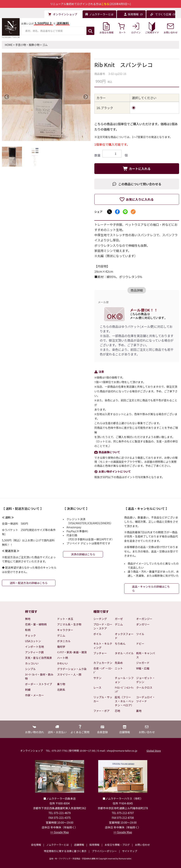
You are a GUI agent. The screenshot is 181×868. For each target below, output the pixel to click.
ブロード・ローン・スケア (103, 626)
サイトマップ (130, 851)
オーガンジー (144, 619)
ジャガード (143, 663)
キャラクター (65, 630)
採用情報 (94, 845)
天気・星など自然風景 (39, 658)
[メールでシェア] (133, 212)
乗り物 (61, 684)
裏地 (139, 711)
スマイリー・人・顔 (69, 674)
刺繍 (28, 690)
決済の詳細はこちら (83, 554)
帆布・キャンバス (146, 655)
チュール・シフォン (124, 680)
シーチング (100, 619)
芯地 (117, 711)
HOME (9, 45)
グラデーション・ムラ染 (72, 669)
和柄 (28, 630)
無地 (28, 619)
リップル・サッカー (103, 699)
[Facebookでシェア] (117, 212)
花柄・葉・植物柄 (36, 624)
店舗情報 (79, 845)
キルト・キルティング (103, 646)
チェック (30, 635)
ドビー (140, 644)
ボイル (97, 634)
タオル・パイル (124, 653)
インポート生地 (34, 647)
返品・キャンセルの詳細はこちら (151, 588)
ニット (119, 668)
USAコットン (33, 641)
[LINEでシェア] (125, 212)
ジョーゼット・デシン (146, 680)
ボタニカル (64, 641)
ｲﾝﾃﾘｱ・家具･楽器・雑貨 (72, 652)
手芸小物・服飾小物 (27, 45)
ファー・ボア (101, 711)
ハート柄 (63, 658)
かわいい (63, 663)
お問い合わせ (142, 845)
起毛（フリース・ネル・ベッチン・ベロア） (124, 701)
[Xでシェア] (109, 212)
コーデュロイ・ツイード (146, 699)
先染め (119, 663)
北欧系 (61, 690)
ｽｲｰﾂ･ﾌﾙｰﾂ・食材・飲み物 (39, 676)
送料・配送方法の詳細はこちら (29, 583)
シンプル (30, 669)
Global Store (154, 751)
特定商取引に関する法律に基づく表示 (65, 851)
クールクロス (144, 687)
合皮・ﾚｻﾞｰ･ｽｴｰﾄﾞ (103, 670)
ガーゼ (119, 619)
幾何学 (61, 647)
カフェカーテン (103, 663)
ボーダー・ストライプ (39, 684)
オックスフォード (124, 636)
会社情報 (36, 845)
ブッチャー (100, 653)
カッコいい (32, 663)
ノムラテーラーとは (58, 845)
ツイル (140, 634)
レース (97, 687)
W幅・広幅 (143, 668)
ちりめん (120, 644)
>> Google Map (59, 832)
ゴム (45, 45)
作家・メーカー (34, 695)
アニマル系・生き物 (69, 624)
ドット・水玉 (65, 619)
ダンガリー (143, 624)
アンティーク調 (34, 652)
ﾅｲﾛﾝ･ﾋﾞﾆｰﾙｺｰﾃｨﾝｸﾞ (124, 690)
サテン (97, 678)
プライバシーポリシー (104, 851)
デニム (61, 635)
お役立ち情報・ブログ (117, 845)
